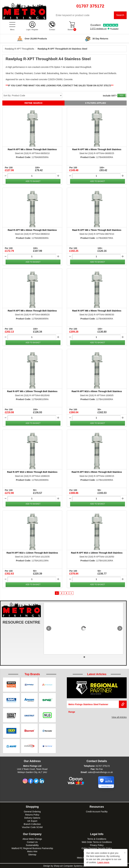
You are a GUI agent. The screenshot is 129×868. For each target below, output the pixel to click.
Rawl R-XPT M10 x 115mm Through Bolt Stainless (32, 553)
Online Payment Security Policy (97, 848)
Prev (49, 629)
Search (120, 15)
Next (120, 629)
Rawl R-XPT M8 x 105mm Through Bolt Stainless (32, 391)
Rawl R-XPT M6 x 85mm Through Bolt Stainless (97, 149)
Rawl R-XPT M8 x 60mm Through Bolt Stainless (32, 230)
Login (28, 30)
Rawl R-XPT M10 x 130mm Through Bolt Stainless (97, 553)
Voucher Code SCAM (32, 827)
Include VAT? (110, 96)
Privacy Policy (97, 845)
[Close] (125, 853)
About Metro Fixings (32, 839)
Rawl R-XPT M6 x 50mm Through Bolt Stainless (32, 149)
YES (121, 95)
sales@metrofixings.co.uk (100, 772)
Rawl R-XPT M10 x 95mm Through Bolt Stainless (97, 472)
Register (35, 30)
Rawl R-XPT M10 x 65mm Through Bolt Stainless (97, 391)
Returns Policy (32, 815)
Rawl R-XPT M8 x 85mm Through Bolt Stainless (32, 311)
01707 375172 (103, 766)
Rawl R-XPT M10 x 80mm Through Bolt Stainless (32, 472)
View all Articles (119, 717)
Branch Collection (32, 824)
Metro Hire (32, 851)
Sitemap (32, 854)
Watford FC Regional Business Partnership (32, 848)
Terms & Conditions (97, 839)
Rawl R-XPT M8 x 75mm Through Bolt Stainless (97, 230)
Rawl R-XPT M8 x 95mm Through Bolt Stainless (97, 311)
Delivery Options (32, 818)
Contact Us (32, 842)
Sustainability (32, 845)
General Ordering (32, 811)
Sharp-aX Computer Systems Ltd (70, 866)
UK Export (32, 821)
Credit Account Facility (97, 811)
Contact (52, 30)
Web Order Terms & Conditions (97, 842)
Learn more (103, 862)
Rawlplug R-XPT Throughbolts (20, 49)
